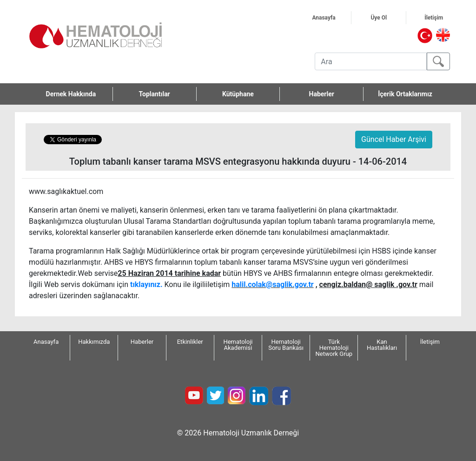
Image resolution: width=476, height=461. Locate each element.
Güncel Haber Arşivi (394, 139)
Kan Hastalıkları (382, 345)
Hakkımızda (94, 342)
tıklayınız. (146, 284)
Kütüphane (238, 94)
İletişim (443, 18)
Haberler (322, 94)
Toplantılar (155, 94)
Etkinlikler (190, 342)
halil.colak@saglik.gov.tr (272, 284)
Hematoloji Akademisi (238, 345)
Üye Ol (388, 18)
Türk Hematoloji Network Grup (334, 348)
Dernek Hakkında (79, 94)
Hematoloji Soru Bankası (286, 345)
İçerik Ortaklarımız (405, 94)
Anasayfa (331, 18)
